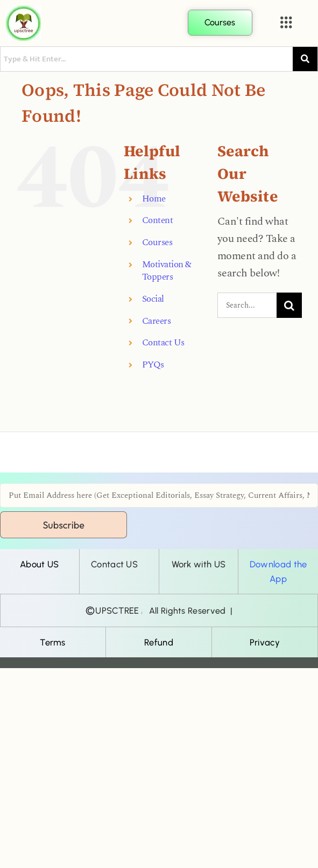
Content (158, 221)
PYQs (153, 365)
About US (39, 564)
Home (154, 199)
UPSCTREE (117, 610)
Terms (53, 642)
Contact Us (163, 343)
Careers (157, 321)
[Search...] (247, 305)
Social (153, 299)
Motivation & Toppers (167, 271)
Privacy (265, 642)
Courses (157, 243)
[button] (286, 23)
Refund (159, 642)
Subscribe (63, 525)
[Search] (289, 305)
